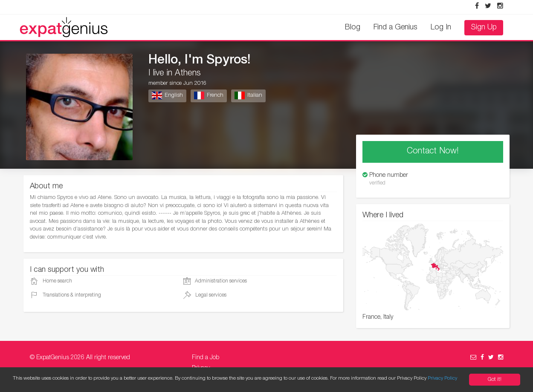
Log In (441, 28)
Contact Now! (433, 152)
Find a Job (206, 358)
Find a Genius (395, 28)
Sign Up (484, 28)
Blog (353, 28)
